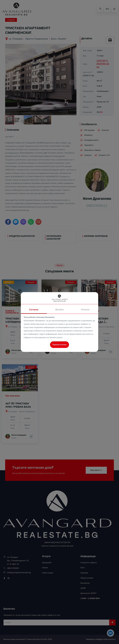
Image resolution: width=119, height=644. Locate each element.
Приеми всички (59, 345)
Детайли (59, 310)
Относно (85, 310)
